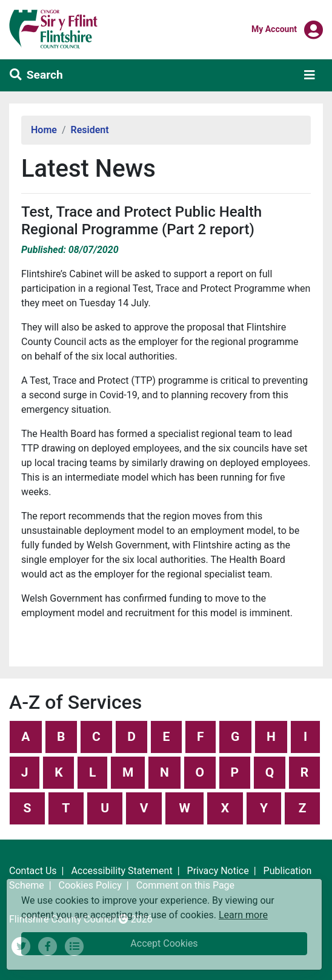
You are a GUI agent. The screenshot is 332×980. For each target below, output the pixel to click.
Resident (90, 130)
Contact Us (33, 871)
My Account (274, 28)
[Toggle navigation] (310, 75)
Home (44, 130)
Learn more (243, 914)
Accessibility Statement (121, 871)
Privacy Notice (218, 871)
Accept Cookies (164, 943)
